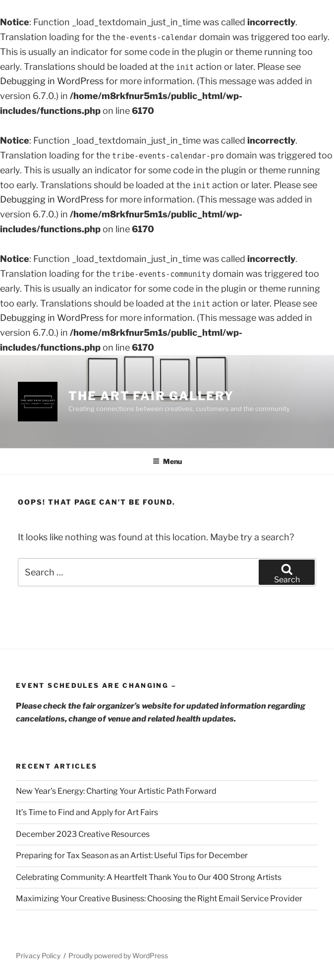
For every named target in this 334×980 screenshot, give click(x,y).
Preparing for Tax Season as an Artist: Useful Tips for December (132, 855)
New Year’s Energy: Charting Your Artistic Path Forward (116, 791)
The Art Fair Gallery (151, 396)
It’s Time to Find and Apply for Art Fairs (87, 812)
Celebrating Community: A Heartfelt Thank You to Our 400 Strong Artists (149, 877)
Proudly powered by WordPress (118, 955)
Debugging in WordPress (52, 81)
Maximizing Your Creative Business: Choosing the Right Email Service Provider (159, 899)
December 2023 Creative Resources (83, 834)
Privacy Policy (38, 955)
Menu (167, 461)
